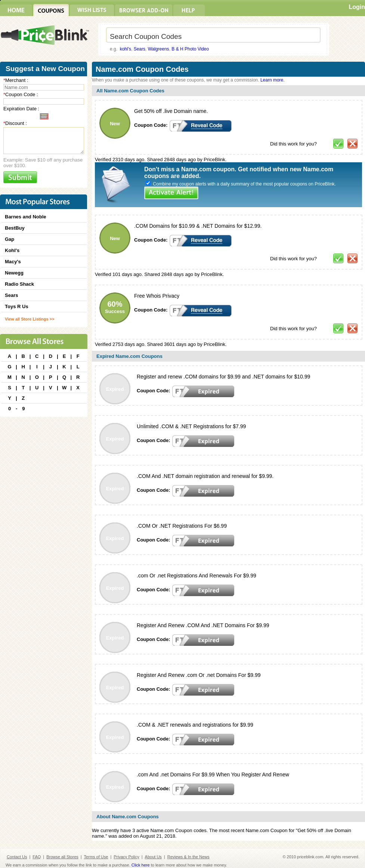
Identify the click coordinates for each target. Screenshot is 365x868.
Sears (140, 49)
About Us (153, 857)
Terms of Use (96, 857)
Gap (10, 239)
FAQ (37, 857)
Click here (141, 865)
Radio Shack (19, 284)
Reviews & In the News (188, 857)
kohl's (126, 49)
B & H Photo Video (190, 49)
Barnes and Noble (26, 217)
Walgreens (159, 49)
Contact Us (17, 857)
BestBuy (15, 228)
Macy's (13, 262)
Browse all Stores (62, 857)
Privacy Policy (126, 857)
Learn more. (273, 80)
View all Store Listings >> (30, 319)
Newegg (14, 273)
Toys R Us (17, 306)
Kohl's (12, 250)
